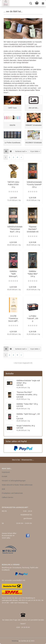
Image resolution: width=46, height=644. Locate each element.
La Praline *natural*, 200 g (33, 318)
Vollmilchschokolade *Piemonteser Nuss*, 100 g (15, 229)
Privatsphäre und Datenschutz (12, 493)
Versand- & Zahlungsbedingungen (14, 481)
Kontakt (4, 476)
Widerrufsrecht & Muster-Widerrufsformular (17, 485)
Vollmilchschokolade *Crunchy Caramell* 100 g (34, 184)
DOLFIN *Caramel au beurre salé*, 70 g (13, 318)
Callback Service (7, 497)
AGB (3, 489)
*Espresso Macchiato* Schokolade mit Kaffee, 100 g (33, 229)
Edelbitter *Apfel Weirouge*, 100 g (13, 274)
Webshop (15, 641)
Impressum (6, 472)
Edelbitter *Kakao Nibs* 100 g (33, 274)
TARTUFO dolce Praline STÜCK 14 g (13, 184)
